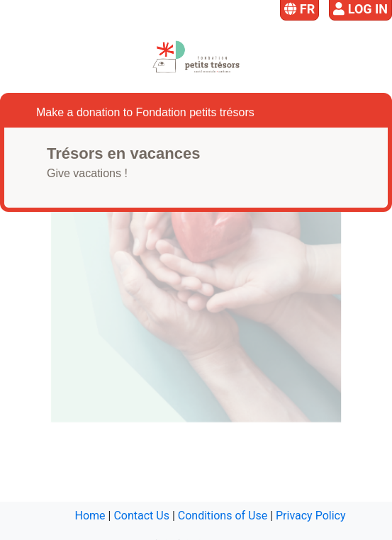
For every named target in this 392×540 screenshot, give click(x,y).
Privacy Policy (311, 516)
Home (90, 516)
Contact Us (141, 516)
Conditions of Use (223, 516)
